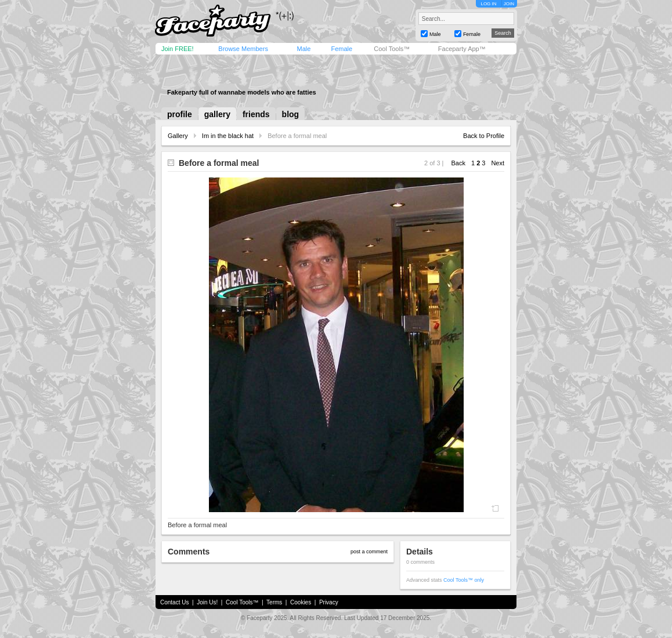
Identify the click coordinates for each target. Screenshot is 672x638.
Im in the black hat (228, 136)
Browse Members (243, 49)
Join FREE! (178, 49)
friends (256, 114)
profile (180, 114)
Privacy (329, 602)
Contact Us (174, 602)
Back (458, 163)
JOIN (509, 4)
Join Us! (207, 602)
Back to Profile (484, 136)
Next (498, 163)
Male (304, 49)
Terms (274, 602)
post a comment (369, 552)
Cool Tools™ (392, 49)
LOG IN (488, 4)
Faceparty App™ (462, 49)
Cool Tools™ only (464, 580)
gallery (217, 114)
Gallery (178, 136)
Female (342, 49)
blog (291, 114)
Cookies (301, 602)
